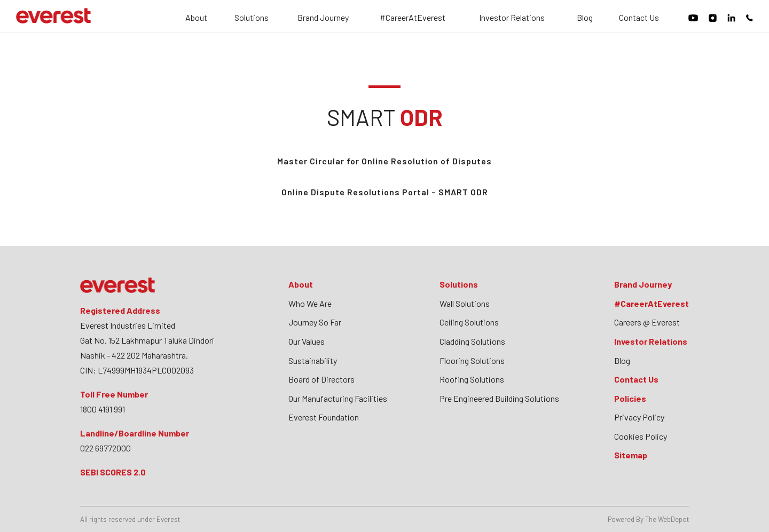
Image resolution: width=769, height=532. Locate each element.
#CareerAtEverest (413, 18)
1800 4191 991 (103, 409)
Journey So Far (315, 322)
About (196, 18)
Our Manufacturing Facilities (338, 398)
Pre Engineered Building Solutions (499, 398)
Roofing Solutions (472, 379)
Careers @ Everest (647, 322)
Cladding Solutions (472, 341)
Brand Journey (323, 18)
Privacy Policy (639, 417)
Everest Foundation (324, 417)
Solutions (252, 18)
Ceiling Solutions (469, 322)
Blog (585, 18)
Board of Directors (321, 379)
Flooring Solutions (472, 360)
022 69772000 (105, 448)
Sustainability (313, 360)
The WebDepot (667, 519)
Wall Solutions (465, 303)
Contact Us (639, 18)
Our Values (307, 341)
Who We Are (310, 303)
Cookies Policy (641, 436)
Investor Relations (512, 18)
